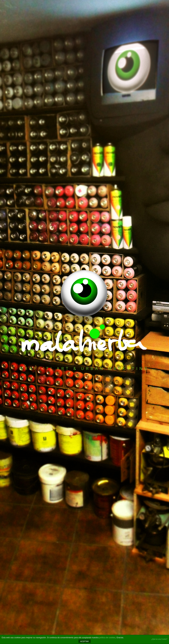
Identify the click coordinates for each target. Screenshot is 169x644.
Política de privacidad (22, 596)
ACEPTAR (84, 641)
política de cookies (107, 638)
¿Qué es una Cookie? (159, 639)
